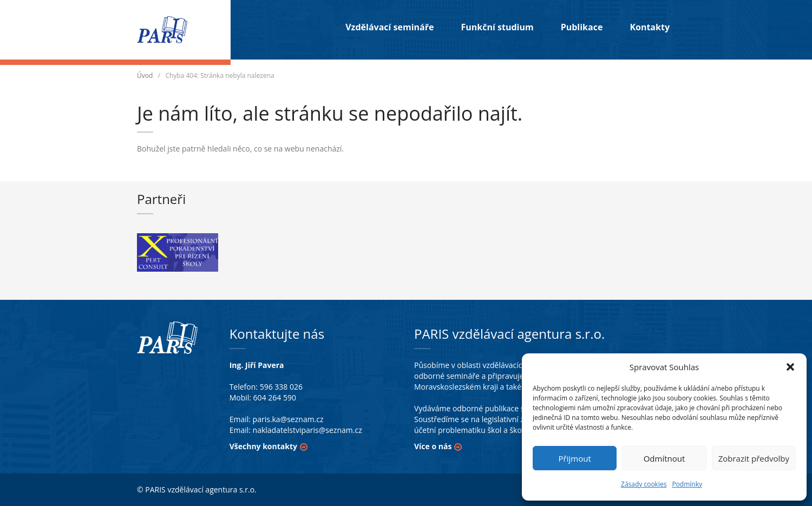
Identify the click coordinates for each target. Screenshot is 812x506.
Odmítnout (664, 458)
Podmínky (687, 484)
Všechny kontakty (263, 446)
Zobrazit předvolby (754, 458)
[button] (790, 367)
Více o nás (433, 446)
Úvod (145, 75)
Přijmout (575, 458)
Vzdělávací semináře (389, 27)
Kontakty (650, 27)
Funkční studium (497, 27)
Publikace (582, 27)
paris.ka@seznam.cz (288, 419)
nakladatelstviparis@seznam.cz (307, 430)
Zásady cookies (644, 484)
